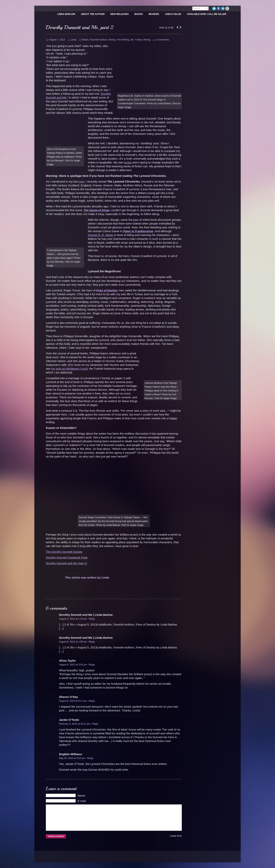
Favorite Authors (99, 40)
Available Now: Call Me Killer (207, 14)
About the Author (93, 14)
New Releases (120, 14)
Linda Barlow (66, 14)
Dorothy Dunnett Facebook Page (67, 557)
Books (139, 14)
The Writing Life (125, 40)
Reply (91, 619)
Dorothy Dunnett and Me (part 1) (66, 563)
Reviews (154, 14)
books (128, 162)
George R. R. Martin (101, 235)
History (112, 40)
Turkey (138, 40)
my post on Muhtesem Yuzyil (69, 369)
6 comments (163, 40)
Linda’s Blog (173, 14)
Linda (74, 40)
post (81, 181)
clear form (177, 836)
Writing (147, 40)
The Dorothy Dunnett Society (64, 552)
